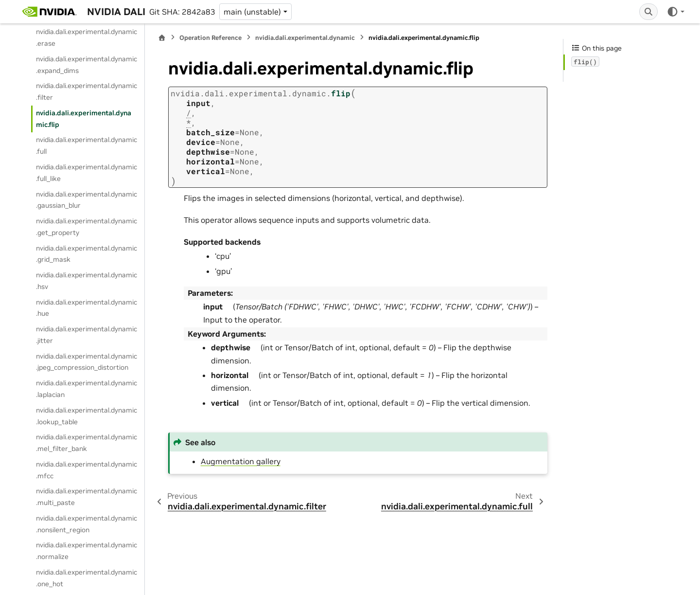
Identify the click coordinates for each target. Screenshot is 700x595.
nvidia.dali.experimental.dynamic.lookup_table (87, 416)
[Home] (162, 38)
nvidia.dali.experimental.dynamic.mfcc (87, 470)
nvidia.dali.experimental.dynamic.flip (84, 119)
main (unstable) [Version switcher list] (252, 12)
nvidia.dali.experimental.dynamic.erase (87, 37)
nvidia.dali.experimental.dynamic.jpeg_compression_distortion (87, 362)
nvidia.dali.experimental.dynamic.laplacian (87, 389)
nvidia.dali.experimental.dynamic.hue (87, 308)
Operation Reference (210, 38)
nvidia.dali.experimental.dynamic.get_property (87, 227)
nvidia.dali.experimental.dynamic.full (87, 145)
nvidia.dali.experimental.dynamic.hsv (87, 281)
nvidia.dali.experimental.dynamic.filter (87, 91)
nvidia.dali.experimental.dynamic (305, 38)
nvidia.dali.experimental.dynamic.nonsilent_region (87, 524)
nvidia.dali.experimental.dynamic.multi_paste (87, 497)
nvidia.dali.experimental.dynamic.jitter (87, 335)
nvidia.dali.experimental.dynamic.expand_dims (87, 65)
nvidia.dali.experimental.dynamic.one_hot (87, 578)
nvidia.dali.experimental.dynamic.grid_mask (87, 254)
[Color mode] (675, 12)
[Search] (648, 12)
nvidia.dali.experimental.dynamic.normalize (87, 551)
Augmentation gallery (241, 461)
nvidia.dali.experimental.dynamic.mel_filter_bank (87, 443)
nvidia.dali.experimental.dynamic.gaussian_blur (87, 200)
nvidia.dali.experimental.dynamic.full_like (87, 173)
